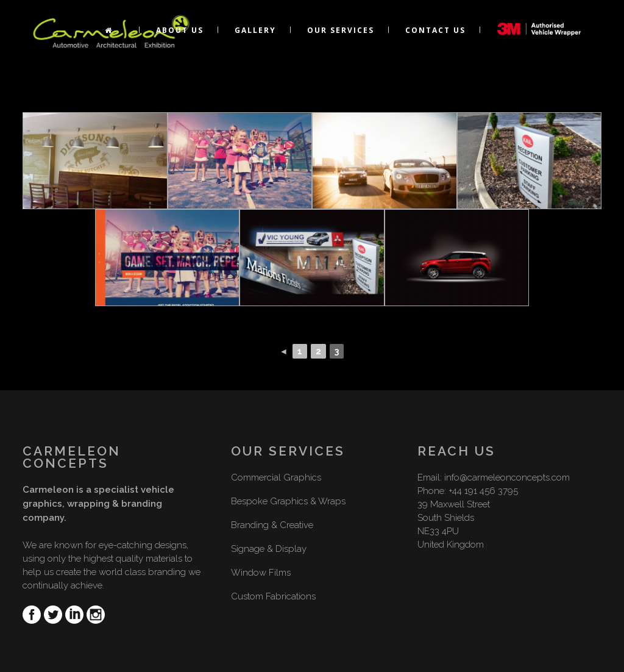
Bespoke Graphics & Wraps (288, 501)
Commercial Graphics (276, 477)
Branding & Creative (272, 525)
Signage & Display (269, 549)
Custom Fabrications (273, 596)
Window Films (261, 573)
